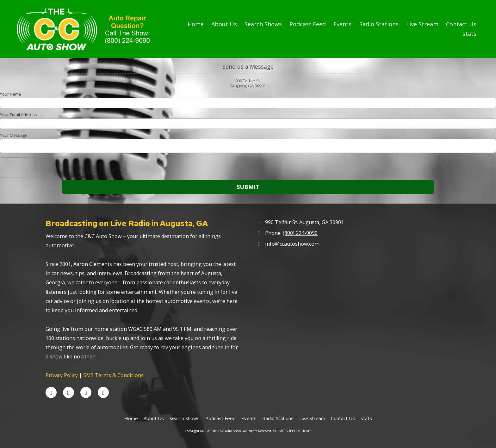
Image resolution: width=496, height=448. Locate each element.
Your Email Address (19, 115)
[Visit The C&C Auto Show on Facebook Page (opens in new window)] (51, 392)
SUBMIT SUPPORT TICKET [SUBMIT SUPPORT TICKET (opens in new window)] (292, 431)
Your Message (14, 135)
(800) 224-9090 (300, 233)
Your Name (11, 94)
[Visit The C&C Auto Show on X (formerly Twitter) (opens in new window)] (68, 392)
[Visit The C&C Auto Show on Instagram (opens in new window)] (103, 392)
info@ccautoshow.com (292, 244)
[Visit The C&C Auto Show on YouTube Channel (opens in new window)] (86, 392)
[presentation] (40, 167)
